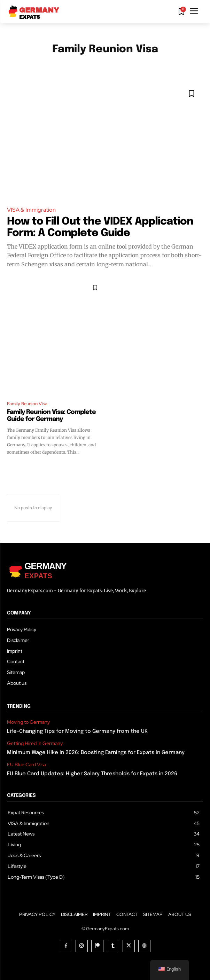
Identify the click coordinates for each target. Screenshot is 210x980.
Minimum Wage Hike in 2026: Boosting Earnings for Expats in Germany (96, 753)
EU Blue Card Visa (26, 765)
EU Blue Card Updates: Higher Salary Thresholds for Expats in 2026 (92, 774)
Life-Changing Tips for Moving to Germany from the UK (77, 731)
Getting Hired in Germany (35, 743)
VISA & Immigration (31, 210)
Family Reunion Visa (27, 404)
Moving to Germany (28, 722)
